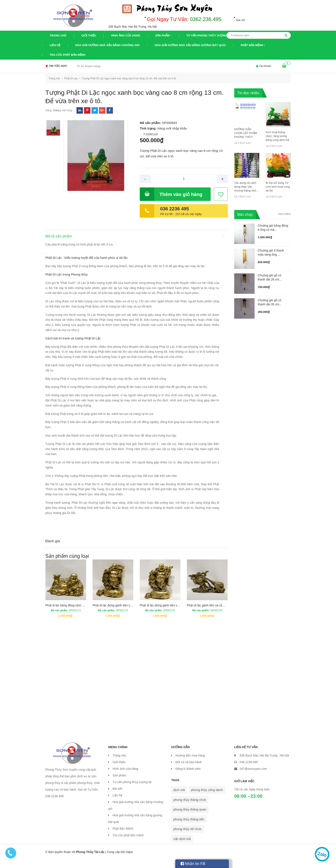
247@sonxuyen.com (253, 777)
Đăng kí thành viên (188, 777)
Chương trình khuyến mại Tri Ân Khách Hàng (81, 66)
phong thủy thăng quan (190, 818)
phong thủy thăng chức (190, 808)
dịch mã (179, 798)
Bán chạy (245, 215)
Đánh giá (152, 134)
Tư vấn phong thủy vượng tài (209, 35)
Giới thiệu (89, 35)
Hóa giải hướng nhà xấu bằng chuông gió (107, 45)
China (56, 110)
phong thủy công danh (207, 798)
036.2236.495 (249, 770)
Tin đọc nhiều (248, 93)
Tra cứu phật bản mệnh (68, 55)
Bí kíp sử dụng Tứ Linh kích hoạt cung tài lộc (278, 187)
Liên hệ (55, 45)
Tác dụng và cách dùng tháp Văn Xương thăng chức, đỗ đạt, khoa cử (246, 187)
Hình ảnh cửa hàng (126, 35)
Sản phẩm (163, 35)
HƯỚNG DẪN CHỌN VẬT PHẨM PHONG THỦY (246, 133)
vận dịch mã (182, 847)
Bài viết (117, 797)
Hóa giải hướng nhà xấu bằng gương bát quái (190, 45)
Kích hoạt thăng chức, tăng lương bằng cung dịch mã (277, 136)
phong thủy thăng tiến (189, 828)
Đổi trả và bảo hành (189, 770)
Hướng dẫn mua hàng (190, 764)
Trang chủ (58, 35)
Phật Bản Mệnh (253, 45)
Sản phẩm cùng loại (67, 564)
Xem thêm (284, 214)
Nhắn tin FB (193, 864)
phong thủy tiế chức (187, 837)
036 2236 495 (175, 209)
